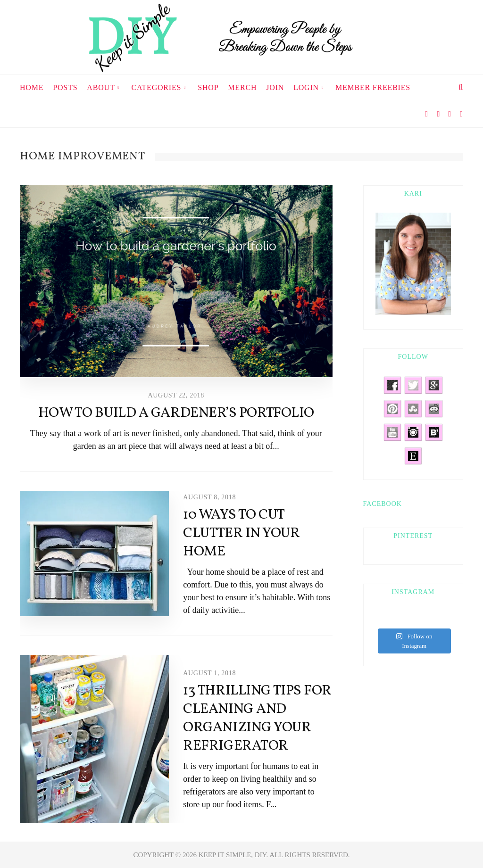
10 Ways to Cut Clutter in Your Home (241, 533)
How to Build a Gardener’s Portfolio (176, 413)
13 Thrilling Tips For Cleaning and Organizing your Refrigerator (257, 718)
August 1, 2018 (209, 673)
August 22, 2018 (176, 395)
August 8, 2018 (209, 497)
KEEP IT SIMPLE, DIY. (234, 855)
